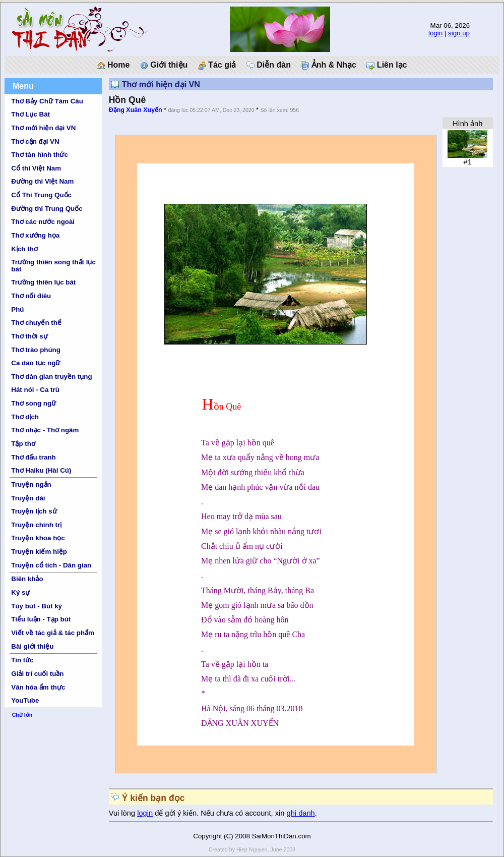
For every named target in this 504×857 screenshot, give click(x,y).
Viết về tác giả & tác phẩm (53, 633)
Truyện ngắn (31, 484)
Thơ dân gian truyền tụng (51, 377)
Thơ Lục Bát (30, 114)
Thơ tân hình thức (40, 155)
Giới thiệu (164, 65)
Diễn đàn (269, 65)
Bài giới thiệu (32, 646)
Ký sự (20, 592)
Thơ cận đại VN (35, 141)
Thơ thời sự (29, 336)
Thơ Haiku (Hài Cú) (41, 470)
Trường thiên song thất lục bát (53, 265)
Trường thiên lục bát (43, 282)
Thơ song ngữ (34, 403)
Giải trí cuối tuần (37, 674)
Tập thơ (23, 444)
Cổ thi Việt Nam (36, 168)
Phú (17, 309)
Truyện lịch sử (34, 511)
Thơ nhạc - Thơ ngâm (45, 430)
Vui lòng (123, 813)
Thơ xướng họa (35, 235)
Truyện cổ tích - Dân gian (51, 565)
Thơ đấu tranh (33, 457)
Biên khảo (27, 579)
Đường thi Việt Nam (42, 181)
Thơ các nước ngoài (43, 222)
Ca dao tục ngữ (36, 363)
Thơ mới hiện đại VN (43, 128)
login (435, 33)
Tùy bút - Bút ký (37, 606)
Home (114, 65)
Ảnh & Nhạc (329, 65)
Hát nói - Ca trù (35, 390)
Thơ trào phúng (36, 350)
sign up (459, 33)
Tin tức (22, 660)
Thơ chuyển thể (36, 323)
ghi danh (301, 813)
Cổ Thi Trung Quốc (41, 195)
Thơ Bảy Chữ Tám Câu (47, 101)
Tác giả (217, 65)
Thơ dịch (25, 417)
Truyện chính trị (36, 525)
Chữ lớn (22, 715)
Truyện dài (28, 498)
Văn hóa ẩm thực (38, 687)
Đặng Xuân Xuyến (136, 110)
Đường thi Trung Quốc (47, 209)
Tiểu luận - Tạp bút (41, 619)
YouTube (25, 700)
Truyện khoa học (38, 538)
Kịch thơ (24, 249)
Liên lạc (387, 65)
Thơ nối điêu (31, 296)
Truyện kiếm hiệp (39, 552)
